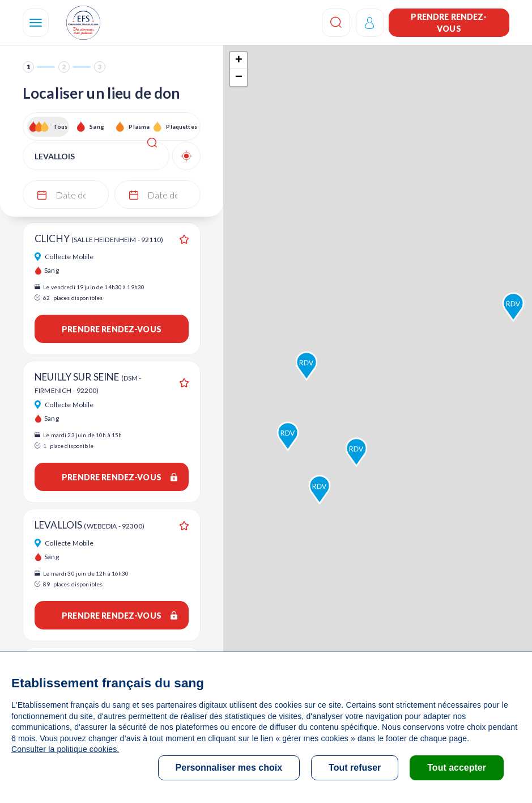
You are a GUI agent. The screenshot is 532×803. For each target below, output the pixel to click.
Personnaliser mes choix (229, 768)
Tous (61, 126)
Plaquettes (181, 126)
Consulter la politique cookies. (65, 749)
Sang (97, 126)
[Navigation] (36, 23)
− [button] (239, 78)
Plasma (139, 126)
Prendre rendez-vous (449, 23)
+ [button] (239, 61)
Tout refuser (355, 768)
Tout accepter (457, 768)
